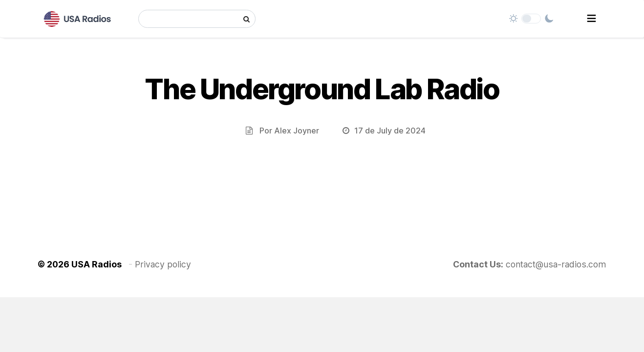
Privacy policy (163, 264)
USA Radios (97, 264)
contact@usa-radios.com (556, 264)
